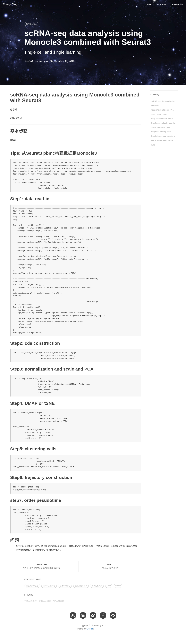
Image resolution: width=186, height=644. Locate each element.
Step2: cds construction (162, 119)
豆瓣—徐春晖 (31, 601)
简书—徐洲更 (45, 601)
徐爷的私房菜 (97, 586)
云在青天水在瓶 (32, 586)
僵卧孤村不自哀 (81, 586)
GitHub (90, 629)
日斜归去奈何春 (49, 586)
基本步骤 (155, 106)
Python (118, 586)
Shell (109, 586)
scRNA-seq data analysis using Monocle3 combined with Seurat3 (163, 101)
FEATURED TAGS (33, 579)
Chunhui (162, 4)
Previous (42, 566)
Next (110, 566)
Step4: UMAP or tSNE (161, 127)
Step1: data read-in (160, 114)
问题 (153, 145)
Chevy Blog (10, 4)
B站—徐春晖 (58, 601)
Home (149, 4)
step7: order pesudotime (162, 140)
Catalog (155, 94)
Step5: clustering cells (161, 132)
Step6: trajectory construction (163, 136)
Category (178, 4)
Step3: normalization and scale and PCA (163, 123)
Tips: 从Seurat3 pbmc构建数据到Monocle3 (163, 110)
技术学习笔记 (31, 24)
